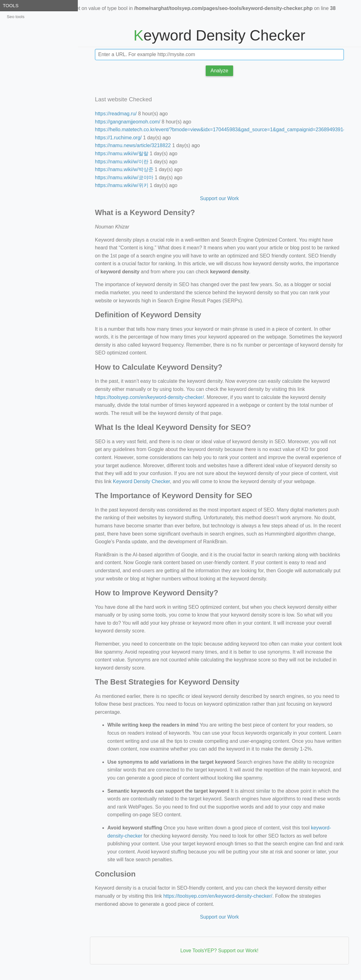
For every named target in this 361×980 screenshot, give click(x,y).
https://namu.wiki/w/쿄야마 (124, 178)
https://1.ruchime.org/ (118, 138)
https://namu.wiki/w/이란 (122, 162)
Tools (11, 5)
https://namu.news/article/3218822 (133, 145)
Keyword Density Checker (141, 481)
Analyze (220, 71)
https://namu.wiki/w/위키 (122, 185)
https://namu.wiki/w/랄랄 (122, 154)
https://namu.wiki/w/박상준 (124, 169)
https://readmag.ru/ (116, 114)
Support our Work (219, 198)
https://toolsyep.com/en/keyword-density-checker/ (149, 397)
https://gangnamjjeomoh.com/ (128, 122)
